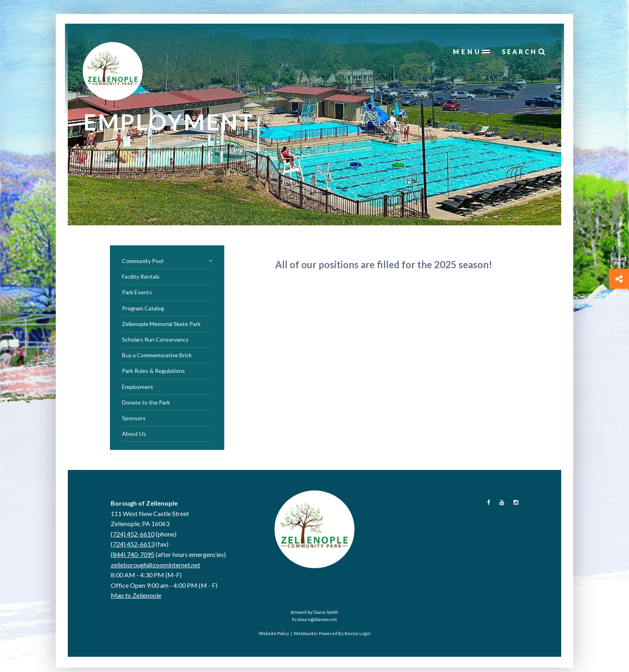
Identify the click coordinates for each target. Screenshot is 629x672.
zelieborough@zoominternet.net (155, 568)
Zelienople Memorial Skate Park (161, 327)
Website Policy (274, 637)
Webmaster (306, 637)
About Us (134, 437)
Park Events (137, 295)
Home (95, 159)
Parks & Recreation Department (190, 159)
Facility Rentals (141, 280)
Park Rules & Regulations (153, 374)
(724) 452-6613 (133, 547)
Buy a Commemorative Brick (157, 358)
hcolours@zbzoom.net (314, 622)
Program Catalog (143, 311)
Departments (126, 159)
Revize (352, 637)
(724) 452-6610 (133, 537)
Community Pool (167, 264)
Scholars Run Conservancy (155, 343)
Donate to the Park (146, 406)
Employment (138, 390)
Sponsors (134, 421)
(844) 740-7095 (133, 558)
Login (365, 637)
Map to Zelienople (136, 598)
